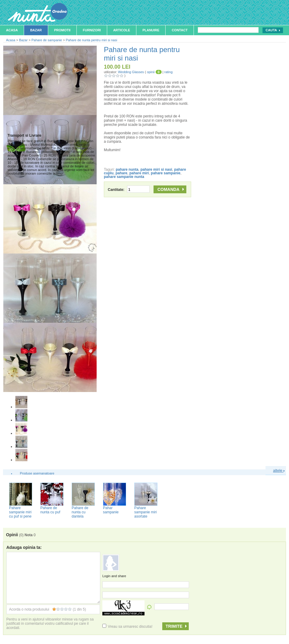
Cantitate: (129, 190)
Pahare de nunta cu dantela (80, 512)
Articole (122, 30)
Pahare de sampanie (47, 40)
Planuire (151, 30)
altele (279, 470)
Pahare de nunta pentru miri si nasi (91, 40)
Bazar (36, 30)
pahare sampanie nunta (124, 177)
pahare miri (139, 173)
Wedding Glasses (131, 72)
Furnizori (92, 30)
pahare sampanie (166, 173)
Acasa (12, 30)
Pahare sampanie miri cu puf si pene (20, 512)
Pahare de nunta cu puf (50, 510)
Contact (180, 30)
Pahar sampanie (111, 510)
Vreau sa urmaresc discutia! (127, 627)
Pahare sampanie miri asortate (146, 512)
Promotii (62, 30)
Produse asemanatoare (37, 473)
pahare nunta (127, 170)
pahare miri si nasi (156, 170)
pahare (121, 173)
